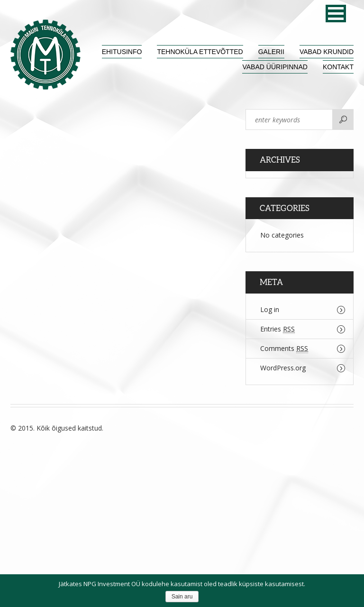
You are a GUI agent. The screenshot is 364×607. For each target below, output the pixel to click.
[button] (336, 14)
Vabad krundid (327, 52)
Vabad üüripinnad (275, 67)
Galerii (271, 52)
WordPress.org (283, 368)
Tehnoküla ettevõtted (200, 52)
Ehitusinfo (122, 52)
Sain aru (182, 597)
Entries (278, 329)
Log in (270, 309)
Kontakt (338, 67)
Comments (284, 349)
